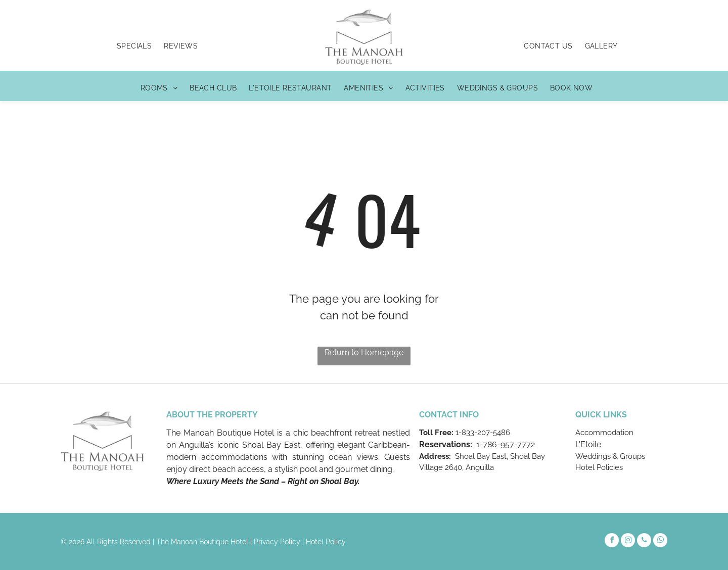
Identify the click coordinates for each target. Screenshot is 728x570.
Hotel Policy (326, 542)
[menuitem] (134, 46)
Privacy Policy (277, 542)
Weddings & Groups (610, 456)
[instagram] (628, 541)
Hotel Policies (599, 467)
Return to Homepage (364, 352)
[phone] (644, 541)
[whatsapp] (660, 541)
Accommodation (604, 433)
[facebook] (612, 541)
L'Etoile (588, 444)
